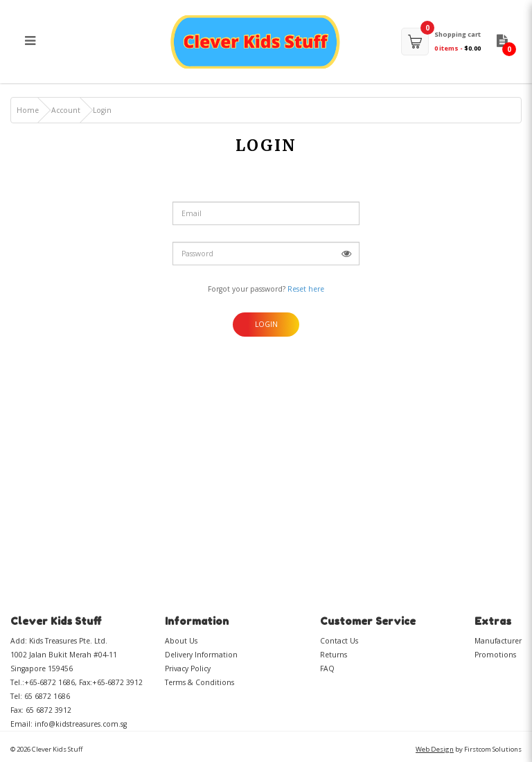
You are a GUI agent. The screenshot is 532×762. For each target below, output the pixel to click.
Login (102, 110)
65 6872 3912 (48, 710)
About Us (181, 641)
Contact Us (339, 641)
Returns (334, 655)
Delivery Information (201, 655)
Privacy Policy (188, 668)
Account (66, 110)
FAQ (327, 668)
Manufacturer (498, 641)
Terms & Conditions (199, 682)
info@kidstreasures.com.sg (81, 724)
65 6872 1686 (47, 696)
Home (28, 110)
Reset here (306, 289)
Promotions (495, 655)
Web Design (435, 749)
